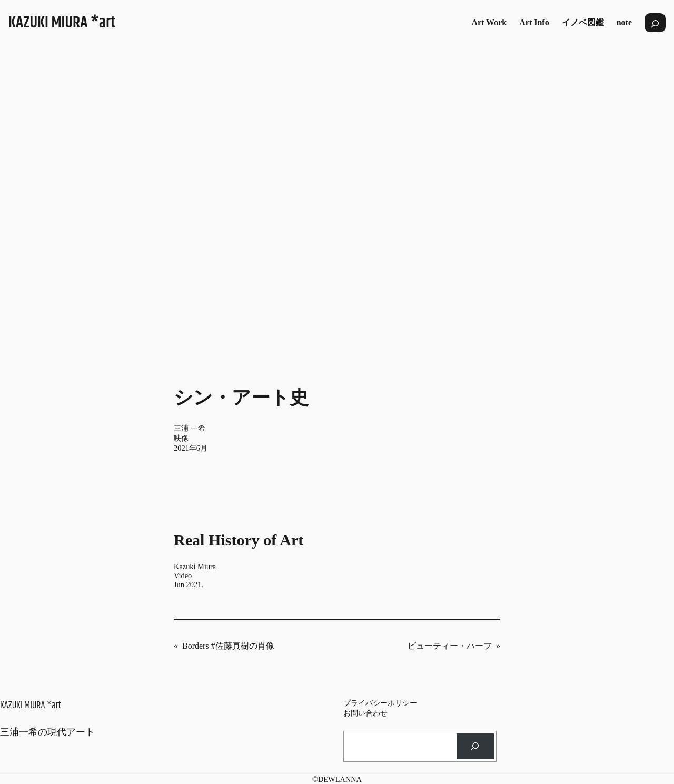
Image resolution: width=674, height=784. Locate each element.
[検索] (475, 746)
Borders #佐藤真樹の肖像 (228, 646)
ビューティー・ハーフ (450, 646)
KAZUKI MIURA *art (62, 23)
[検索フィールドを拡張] (655, 23)
